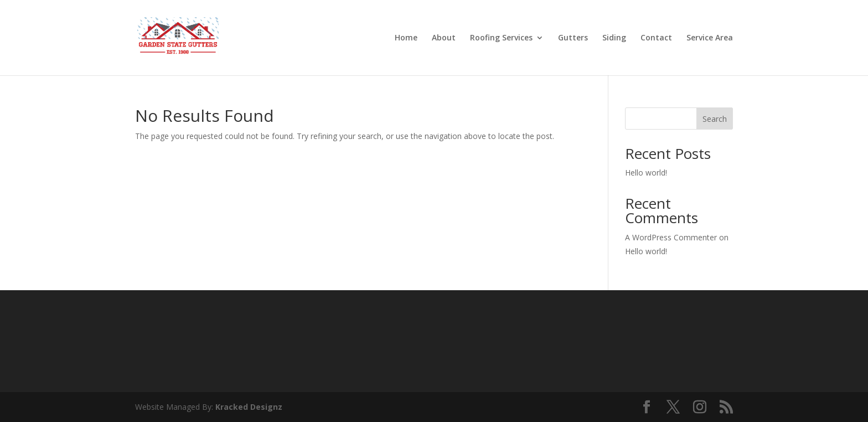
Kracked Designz (249, 407)
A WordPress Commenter (671, 237)
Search (715, 119)
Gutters (573, 38)
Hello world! (646, 173)
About (444, 38)
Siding (614, 38)
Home (406, 38)
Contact (656, 38)
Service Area (710, 38)
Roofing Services (501, 38)
